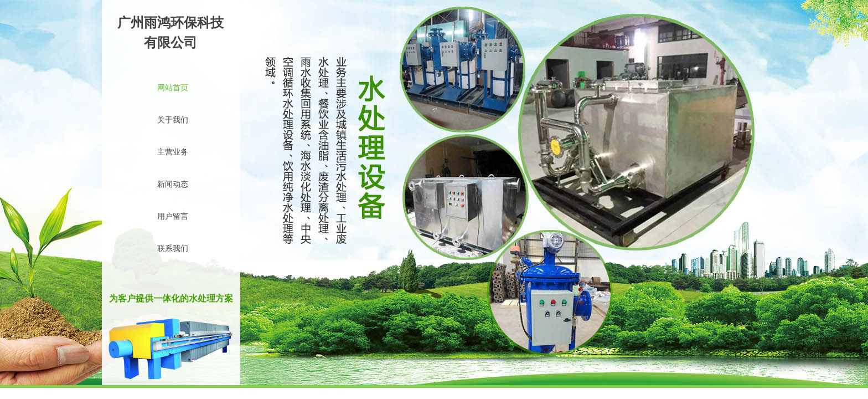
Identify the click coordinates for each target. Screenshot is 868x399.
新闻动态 (173, 184)
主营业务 (173, 152)
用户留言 (173, 216)
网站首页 (173, 88)
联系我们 (173, 249)
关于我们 (173, 120)
